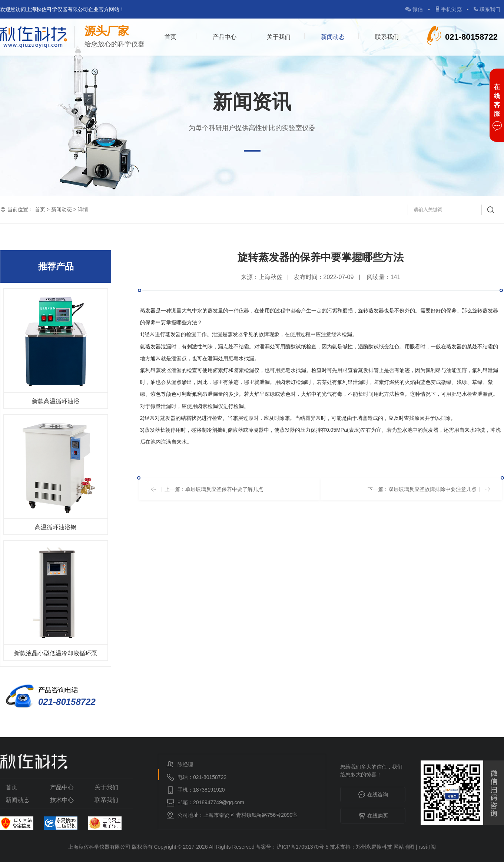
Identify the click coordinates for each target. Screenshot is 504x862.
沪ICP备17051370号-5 (302, 847)
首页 (170, 37)
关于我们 (279, 37)
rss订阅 (427, 847)
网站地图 (404, 847)
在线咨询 (373, 795)
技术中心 (62, 800)
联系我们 (490, 9)
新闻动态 (333, 37)
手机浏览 (452, 9)
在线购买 (373, 816)
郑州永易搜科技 (374, 847)
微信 (418, 9)
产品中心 (225, 37)
